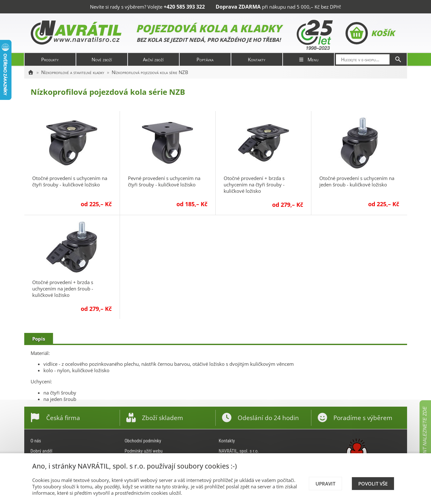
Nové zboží (102, 59)
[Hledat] (398, 59)
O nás (36, 441)
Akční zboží (153, 59)
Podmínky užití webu (144, 451)
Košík (370, 33)
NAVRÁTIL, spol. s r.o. (239, 451)
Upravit (325, 484)
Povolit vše (373, 484)
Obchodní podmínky (143, 441)
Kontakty (257, 59)
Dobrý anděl (42, 451)
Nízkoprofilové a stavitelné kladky (73, 72)
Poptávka (205, 59)
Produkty (50, 59)
